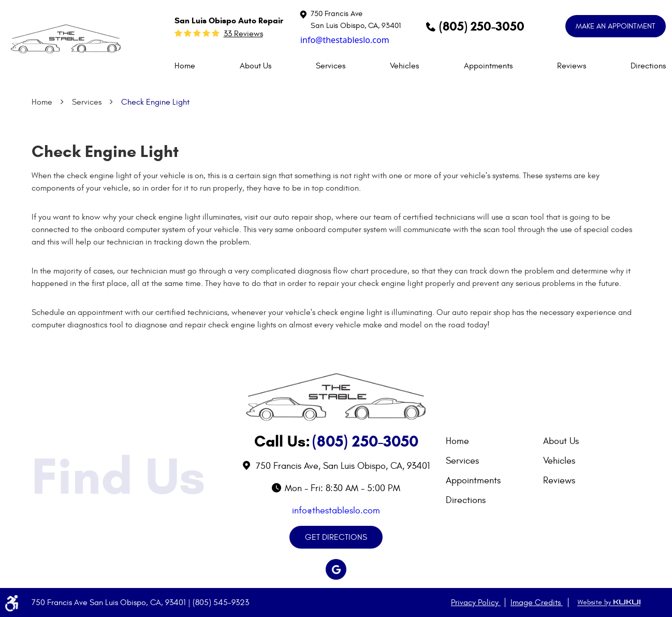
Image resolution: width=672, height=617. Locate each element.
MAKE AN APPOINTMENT (616, 26)
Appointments (488, 66)
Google (336, 569)
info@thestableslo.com (345, 40)
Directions (648, 66)
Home (185, 66)
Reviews (572, 66)
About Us (255, 66)
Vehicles (404, 66)
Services (331, 66)
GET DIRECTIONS (336, 537)
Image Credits (537, 602)
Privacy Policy (476, 602)
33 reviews (243, 34)
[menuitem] (185, 66)
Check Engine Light (155, 102)
